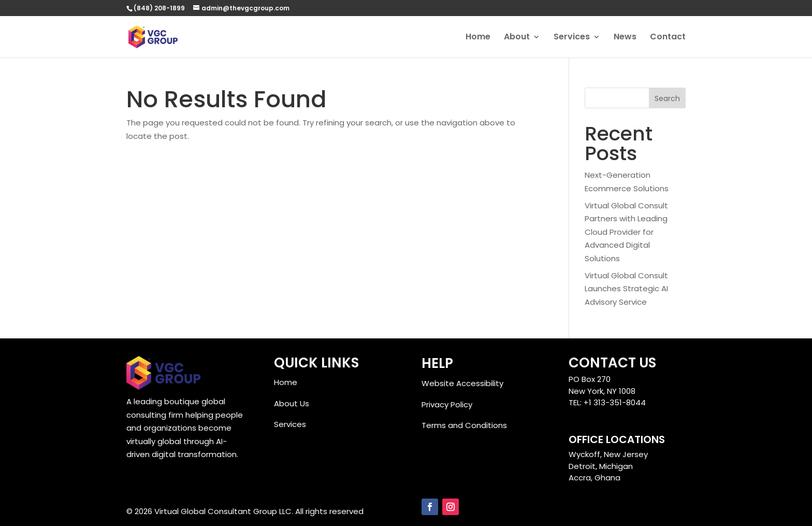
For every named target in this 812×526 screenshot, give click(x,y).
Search (667, 98)
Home (478, 38)
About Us (292, 403)
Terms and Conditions (464, 425)
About (517, 38)
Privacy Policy (447, 404)
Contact (668, 38)
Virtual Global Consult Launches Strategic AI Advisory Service (626, 289)
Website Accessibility (462, 383)
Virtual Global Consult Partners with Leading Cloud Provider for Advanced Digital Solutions (626, 232)
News (625, 38)
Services (572, 38)
